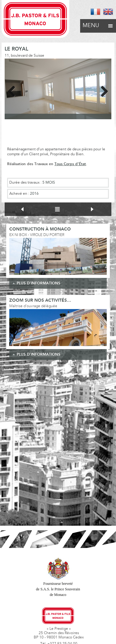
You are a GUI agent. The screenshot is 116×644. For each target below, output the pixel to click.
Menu (98, 24)
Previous (14, 90)
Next (102, 90)
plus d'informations (39, 283)
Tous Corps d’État (70, 164)
